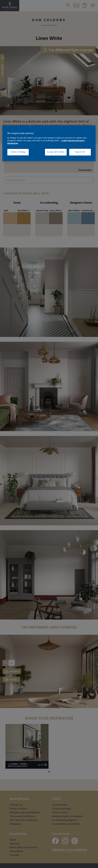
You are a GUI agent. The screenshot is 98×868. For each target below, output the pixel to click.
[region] (49, 143)
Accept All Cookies (56, 152)
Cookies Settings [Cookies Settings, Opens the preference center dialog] (18, 152)
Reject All (80, 152)
